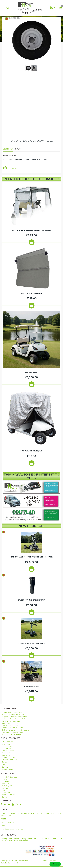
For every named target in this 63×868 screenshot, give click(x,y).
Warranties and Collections (12, 723)
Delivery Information (9, 753)
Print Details (10, 168)
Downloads (6, 793)
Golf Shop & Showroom (11, 786)
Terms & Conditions (9, 760)
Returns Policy (7, 755)
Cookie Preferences (10, 777)
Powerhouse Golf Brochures (12, 728)
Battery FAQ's (7, 746)
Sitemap (5, 797)
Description (8, 149)
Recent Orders (7, 770)
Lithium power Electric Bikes (12, 712)
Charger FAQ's (7, 748)
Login (4, 764)
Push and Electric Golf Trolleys (13, 714)
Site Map (5, 767)
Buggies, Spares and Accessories (14, 717)
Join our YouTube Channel (12, 734)
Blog (4, 790)
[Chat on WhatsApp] (52, 8)
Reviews (18, 149)
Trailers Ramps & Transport (12, 726)
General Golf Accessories (11, 721)
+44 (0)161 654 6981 (8, 822)
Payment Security (8, 757)
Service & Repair (8, 751)
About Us (5, 784)
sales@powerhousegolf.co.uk (12, 829)
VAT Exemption (7, 742)
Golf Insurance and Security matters (16, 730)
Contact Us (6, 762)
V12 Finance (6, 781)
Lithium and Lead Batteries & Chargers (16, 719)
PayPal (4, 779)
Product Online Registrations (13, 732)
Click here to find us (21, 841)
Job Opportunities (9, 795)
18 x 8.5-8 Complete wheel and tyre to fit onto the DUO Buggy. (26, 159)
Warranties (6, 744)
